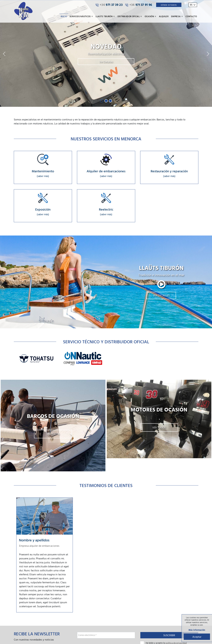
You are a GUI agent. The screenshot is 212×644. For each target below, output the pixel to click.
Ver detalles (161, 297)
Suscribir (169, 636)
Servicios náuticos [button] (81, 16)
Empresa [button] (177, 16)
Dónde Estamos (169, 5)
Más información (196, 630)
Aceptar (196, 636)
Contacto (191, 16)
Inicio (64, 16)
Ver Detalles (106, 62)
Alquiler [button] (164, 16)
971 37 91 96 (139, 5)
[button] (4, 54)
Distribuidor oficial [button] (130, 16)
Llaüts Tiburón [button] (105, 16)
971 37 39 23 (109, 5)
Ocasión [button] (150, 16)
